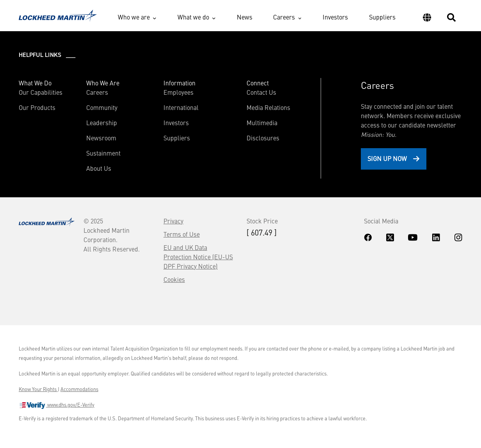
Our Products (37, 107)
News (245, 17)
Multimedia (262, 122)
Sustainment (103, 153)
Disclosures (263, 138)
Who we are (134, 17)
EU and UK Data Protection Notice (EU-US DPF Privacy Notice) (198, 257)
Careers (284, 17)
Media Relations (268, 107)
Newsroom (101, 138)
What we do (193, 17)
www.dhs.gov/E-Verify (57, 406)
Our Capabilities (41, 92)
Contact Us (261, 92)
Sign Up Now (387, 158)
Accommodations (79, 389)
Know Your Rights (38, 389)
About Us (99, 168)
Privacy (173, 221)
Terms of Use (182, 234)
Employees (178, 92)
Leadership (102, 122)
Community (102, 107)
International (181, 107)
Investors (335, 17)
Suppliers (382, 17)
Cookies (174, 279)
